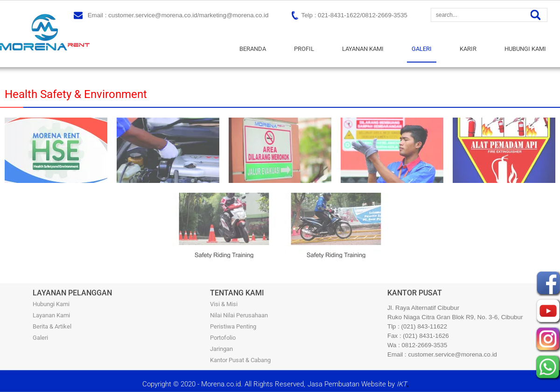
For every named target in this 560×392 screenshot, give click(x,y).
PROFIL (304, 49)
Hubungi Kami (51, 304)
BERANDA (253, 49)
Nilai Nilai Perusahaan (239, 315)
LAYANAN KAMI (363, 49)
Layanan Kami (51, 315)
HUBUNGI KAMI (525, 49)
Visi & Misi (224, 304)
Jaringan (221, 349)
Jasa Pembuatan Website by (357, 384)
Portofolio (223, 338)
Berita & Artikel (52, 326)
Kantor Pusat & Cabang (240, 360)
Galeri (40, 338)
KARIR (468, 49)
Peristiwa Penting (233, 326)
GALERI (422, 49)
